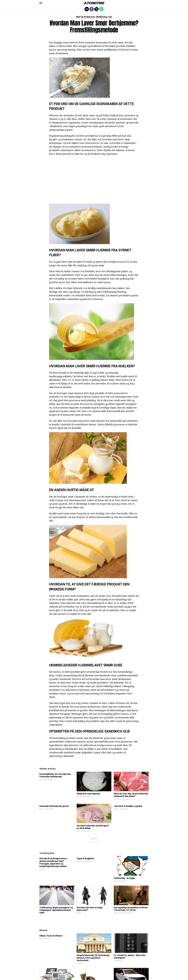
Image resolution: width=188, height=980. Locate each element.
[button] (41, 3)
